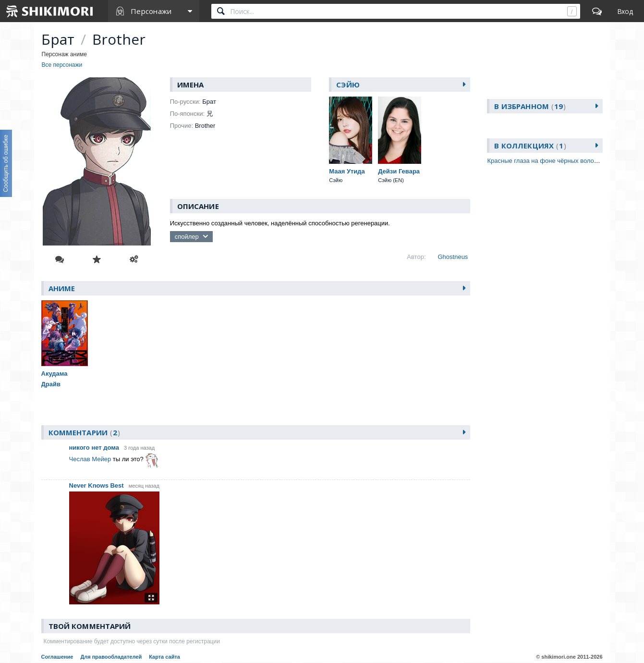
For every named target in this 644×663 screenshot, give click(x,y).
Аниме (62, 288)
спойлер (187, 237)
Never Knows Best (97, 485)
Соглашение (57, 657)
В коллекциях (530, 146)
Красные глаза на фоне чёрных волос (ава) (550, 161)
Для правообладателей (111, 657)
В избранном (530, 106)
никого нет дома (94, 448)
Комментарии (85, 432)
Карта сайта (164, 657)
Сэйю (348, 85)
